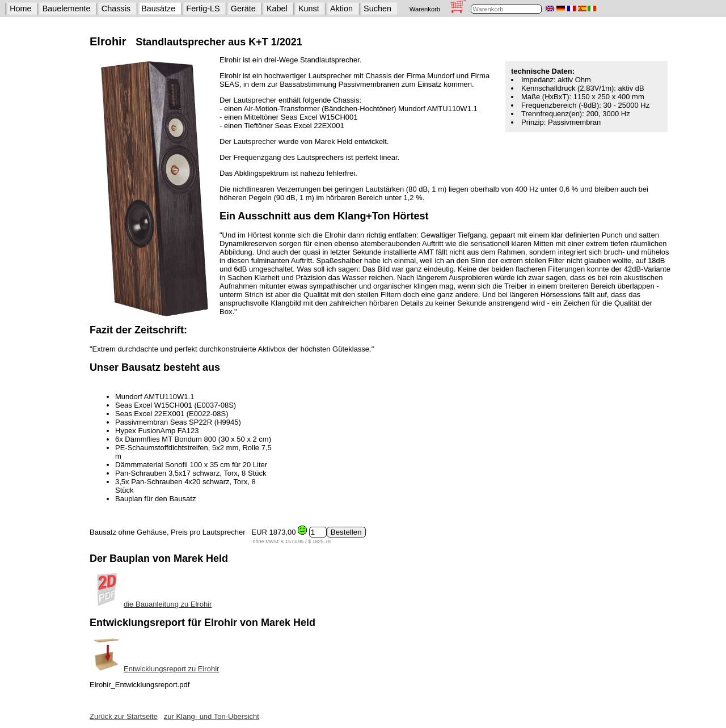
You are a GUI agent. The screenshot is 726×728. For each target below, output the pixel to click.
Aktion (341, 9)
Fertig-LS (203, 9)
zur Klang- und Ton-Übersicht (212, 716)
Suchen (377, 9)
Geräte (243, 9)
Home (20, 9)
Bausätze (158, 9)
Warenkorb (425, 9)
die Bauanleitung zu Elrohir (151, 604)
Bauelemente (67, 9)
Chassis (116, 9)
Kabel (277, 9)
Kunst (309, 9)
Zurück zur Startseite (124, 716)
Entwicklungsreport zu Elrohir (154, 669)
